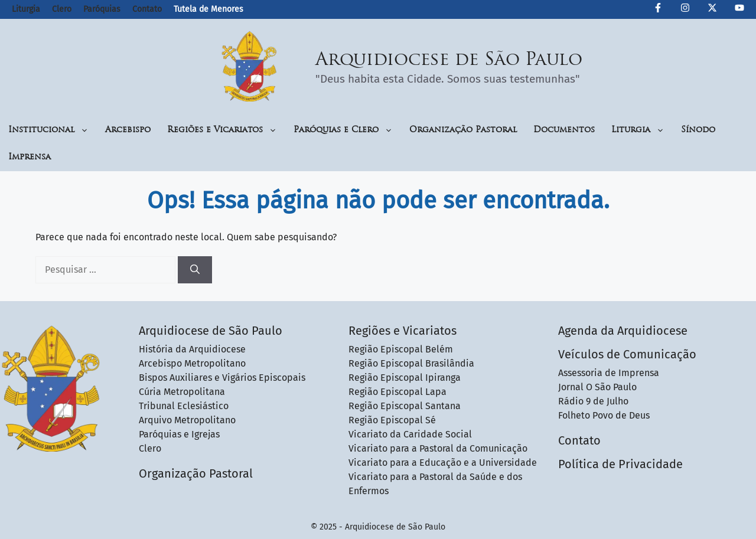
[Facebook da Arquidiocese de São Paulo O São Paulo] (658, 9)
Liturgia (26, 9)
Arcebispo (128, 130)
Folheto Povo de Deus (604, 415)
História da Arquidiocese (192, 349)
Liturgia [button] (638, 130)
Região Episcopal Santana (405, 406)
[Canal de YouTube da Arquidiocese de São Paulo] (739, 9)
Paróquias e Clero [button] (343, 130)
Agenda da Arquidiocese (623, 331)
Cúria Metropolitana (182, 392)
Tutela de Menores (208, 9)
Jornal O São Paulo (597, 387)
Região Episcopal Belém (401, 349)
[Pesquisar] (195, 270)
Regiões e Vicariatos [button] (222, 130)
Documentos (564, 130)
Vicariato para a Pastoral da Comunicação (438, 448)
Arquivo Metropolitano (187, 420)
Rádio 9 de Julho (593, 401)
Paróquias (102, 9)
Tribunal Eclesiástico (184, 406)
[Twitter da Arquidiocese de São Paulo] (712, 9)
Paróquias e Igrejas (179, 434)
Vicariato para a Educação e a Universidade (443, 463)
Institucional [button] (48, 130)
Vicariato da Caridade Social (410, 434)
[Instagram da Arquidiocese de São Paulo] (685, 9)
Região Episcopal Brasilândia (411, 363)
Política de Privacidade (620, 464)
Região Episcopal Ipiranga (405, 378)
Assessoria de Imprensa (609, 373)
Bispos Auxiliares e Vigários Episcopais (222, 378)
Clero (62, 9)
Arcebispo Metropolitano (192, 363)
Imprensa (30, 157)
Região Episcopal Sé (392, 420)
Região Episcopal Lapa (397, 392)
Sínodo (698, 130)
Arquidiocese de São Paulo (449, 61)
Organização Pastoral (463, 130)
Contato (147, 9)
